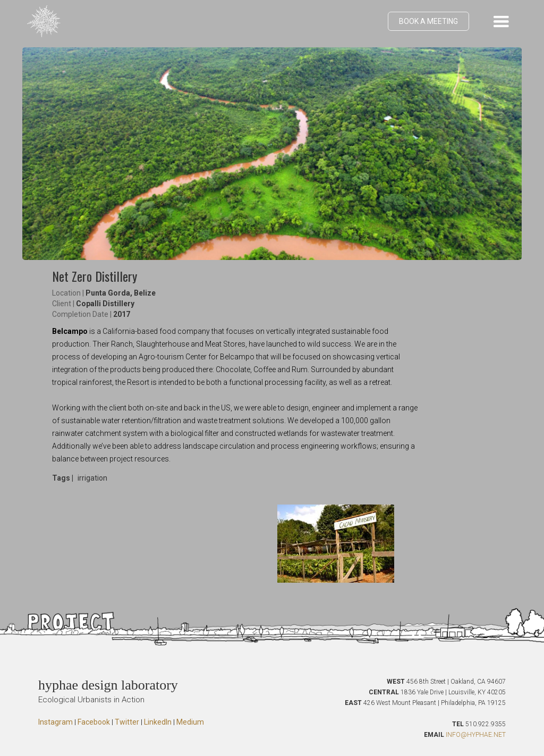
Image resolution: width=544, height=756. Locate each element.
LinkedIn (158, 722)
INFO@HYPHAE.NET (476, 735)
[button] (501, 21)
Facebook (94, 722)
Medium (190, 722)
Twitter (127, 722)
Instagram (56, 722)
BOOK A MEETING (428, 21)
